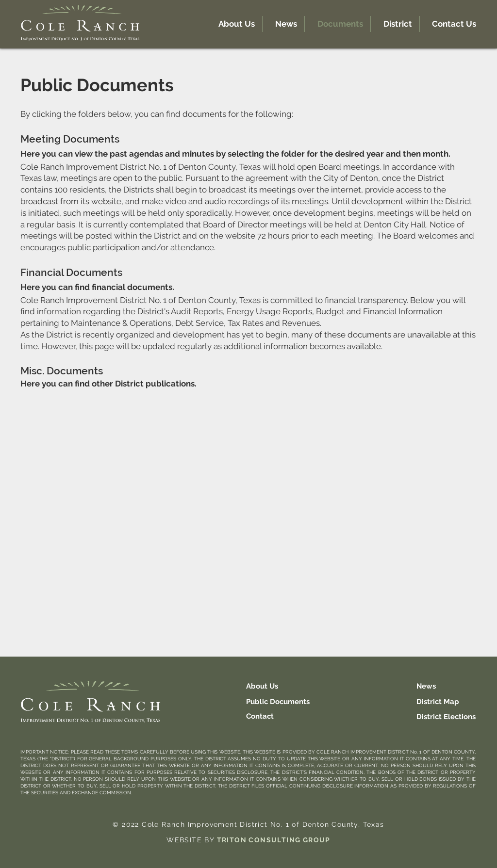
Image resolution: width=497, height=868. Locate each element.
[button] (395, 24)
